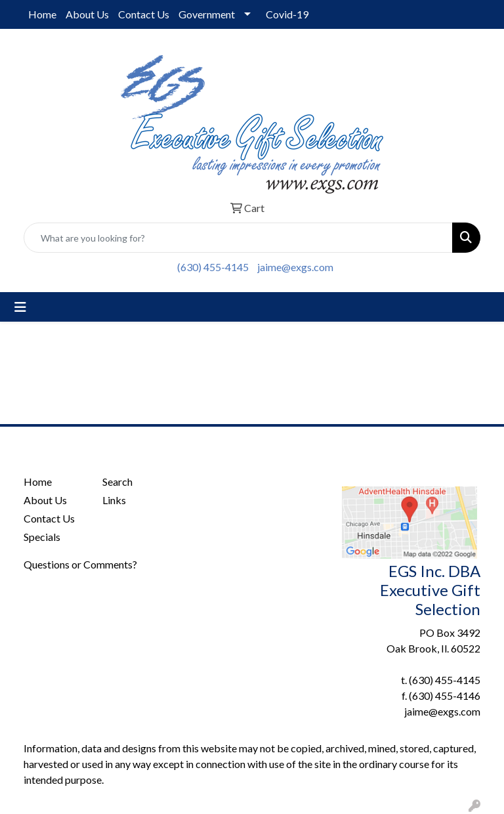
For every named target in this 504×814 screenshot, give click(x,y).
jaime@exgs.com (295, 267)
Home (42, 14)
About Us (87, 14)
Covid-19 (287, 14)
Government (207, 14)
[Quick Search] (238, 238)
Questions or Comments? (80, 564)
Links (114, 500)
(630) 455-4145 (213, 267)
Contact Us (144, 14)
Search (117, 482)
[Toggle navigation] (20, 307)
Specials (42, 537)
